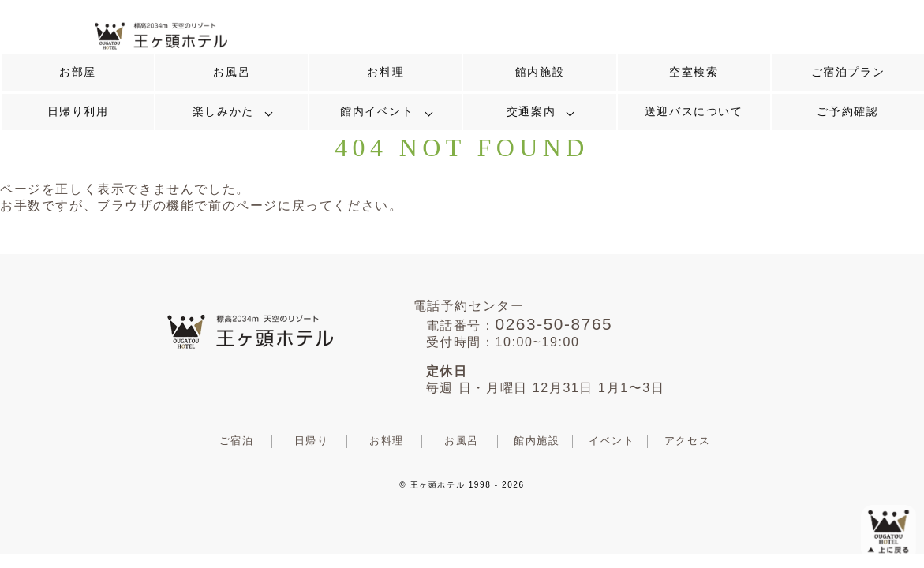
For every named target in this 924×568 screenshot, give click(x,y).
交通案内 (531, 112)
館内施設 (540, 72)
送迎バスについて (694, 112)
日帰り (312, 441)
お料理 (385, 72)
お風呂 (232, 72)
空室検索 (694, 72)
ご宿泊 (237, 441)
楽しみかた (223, 112)
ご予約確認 (847, 112)
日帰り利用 (78, 112)
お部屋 (78, 72)
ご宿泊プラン (848, 72)
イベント (612, 441)
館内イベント (377, 112)
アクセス (687, 441)
